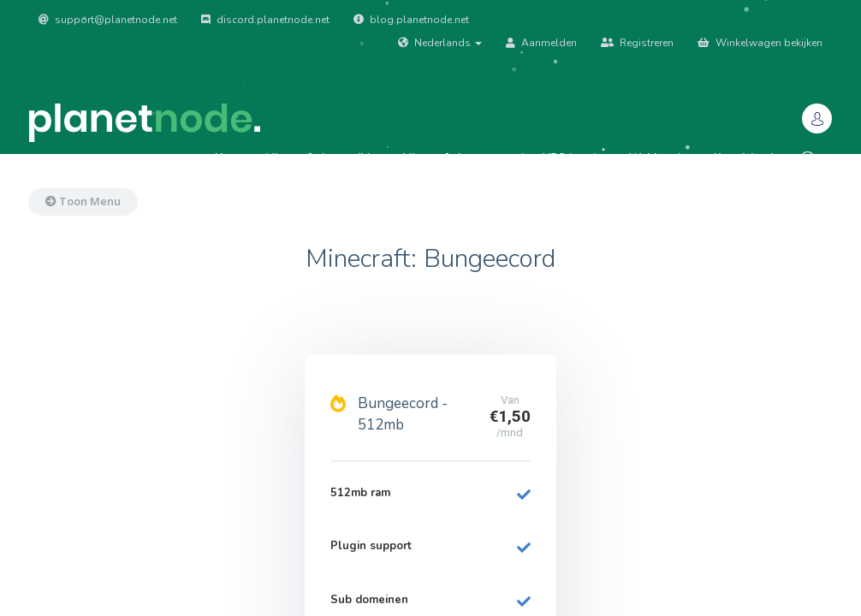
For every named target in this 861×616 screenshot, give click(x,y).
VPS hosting (576, 158)
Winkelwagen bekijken (760, 43)
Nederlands (440, 43)
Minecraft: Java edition (324, 158)
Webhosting (662, 158)
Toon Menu (83, 201)
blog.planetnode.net (411, 20)
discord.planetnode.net (265, 20)
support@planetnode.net (108, 20)
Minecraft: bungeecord (463, 158)
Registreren (637, 43)
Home (231, 158)
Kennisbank (745, 158)
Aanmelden (541, 43)
